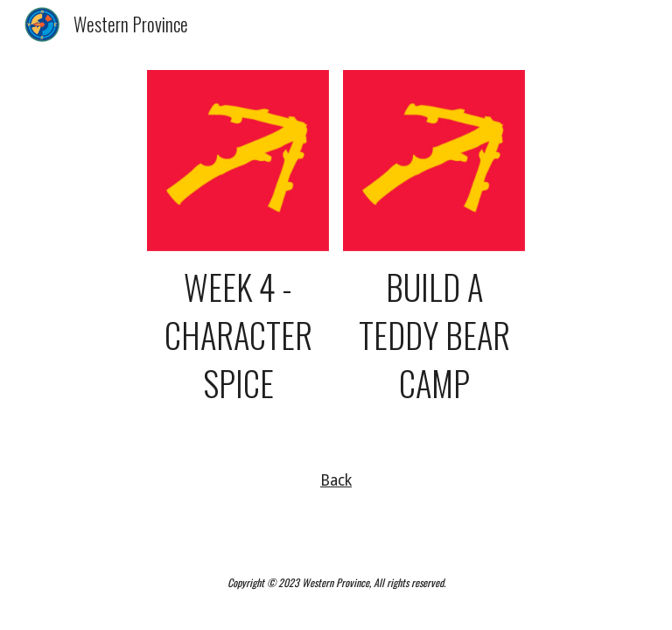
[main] (238, 336)
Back (336, 480)
